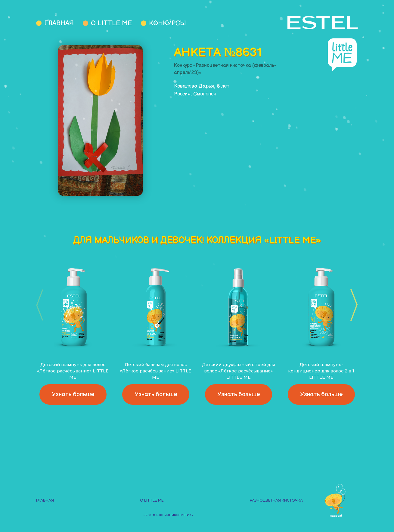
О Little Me (111, 23)
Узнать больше (73, 394)
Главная (59, 23)
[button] (352, 305)
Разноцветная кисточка (276, 500)
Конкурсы (168, 23)
